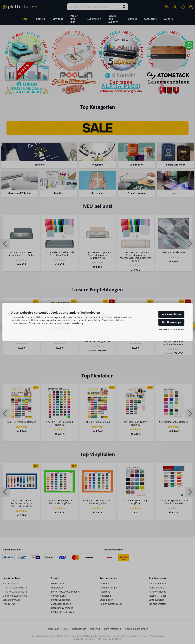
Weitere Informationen (171, 329)
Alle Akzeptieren (171, 314)
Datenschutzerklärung (73, 323)
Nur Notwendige (171, 322)
